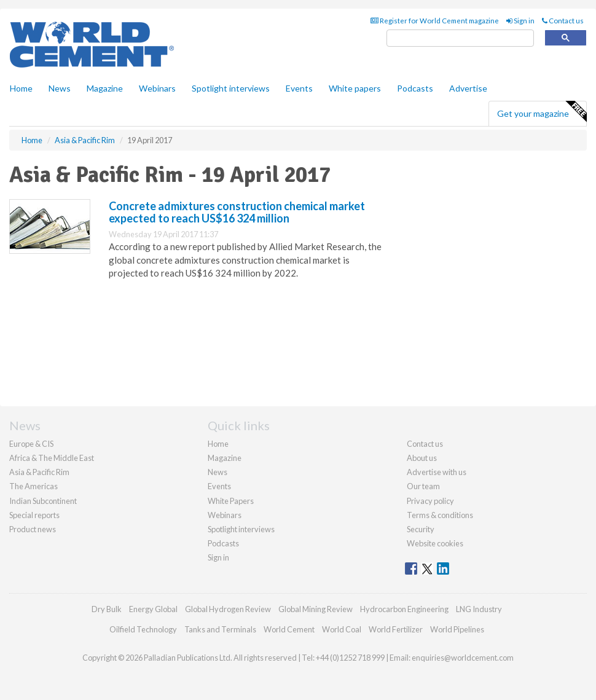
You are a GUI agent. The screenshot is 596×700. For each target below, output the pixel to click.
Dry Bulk (107, 609)
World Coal (342, 629)
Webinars (157, 88)
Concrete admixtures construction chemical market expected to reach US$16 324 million (237, 212)
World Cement (289, 629)
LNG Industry (479, 609)
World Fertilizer (396, 629)
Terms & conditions (440, 515)
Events (299, 88)
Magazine (105, 88)
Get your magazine (542, 112)
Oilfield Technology (143, 629)
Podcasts (415, 88)
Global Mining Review (316, 609)
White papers (355, 88)
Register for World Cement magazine (435, 21)
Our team (423, 486)
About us (422, 458)
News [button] (60, 88)
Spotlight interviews (231, 88)
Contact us (563, 21)
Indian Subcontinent (43, 501)
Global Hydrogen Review (228, 609)
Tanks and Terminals (220, 629)
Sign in (520, 21)
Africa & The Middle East (52, 458)
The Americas (33, 486)
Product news (33, 529)
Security (421, 529)
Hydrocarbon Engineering (404, 609)
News (218, 472)
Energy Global (153, 609)
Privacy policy (430, 501)
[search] (460, 38)
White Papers (231, 501)
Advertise (468, 88)
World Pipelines (457, 629)
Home (21, 88)
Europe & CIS (31, 444)
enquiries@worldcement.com (463, 658)
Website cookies (435, 543)
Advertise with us (437, 472)
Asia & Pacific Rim (39, 472)
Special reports (34, 515)
